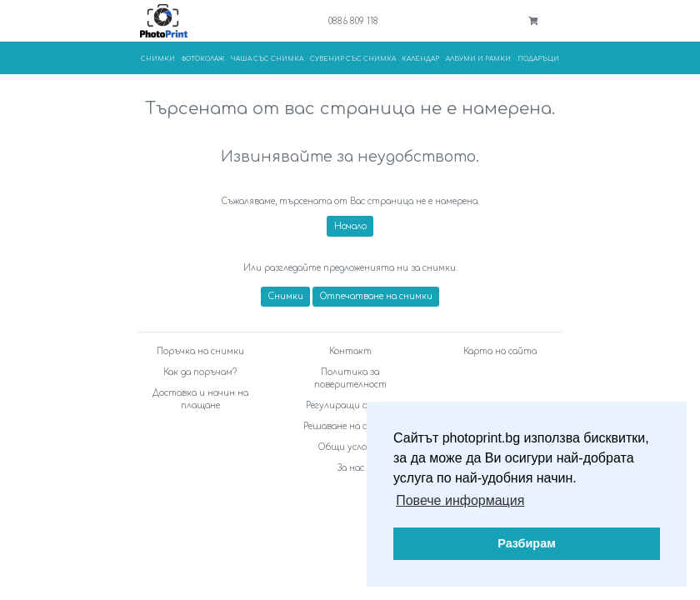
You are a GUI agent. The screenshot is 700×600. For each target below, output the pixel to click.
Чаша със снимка (267, 59)
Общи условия (350, 447)
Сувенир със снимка (353, 59)
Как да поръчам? (200, 372)
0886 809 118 (353, 21)
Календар (420, 59)
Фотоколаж (203, 59)
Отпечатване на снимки (376, 296)
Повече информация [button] (460, 500)
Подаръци (538, 59)
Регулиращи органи (350, 405)
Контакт (350, 351)
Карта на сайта (500, 351)
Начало (350, 226)
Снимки (158, 59)
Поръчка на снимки (200, 351)
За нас (350, 468)
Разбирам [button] (527, 543)
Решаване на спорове (350, 426)
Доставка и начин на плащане (200, 399)
